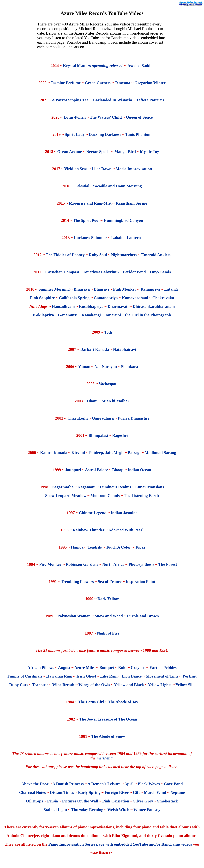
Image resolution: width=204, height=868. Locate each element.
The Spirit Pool (86, 220)
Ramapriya (150, 289)
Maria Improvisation (134, 169)
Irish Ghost (86, 676)
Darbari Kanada (95, 349)
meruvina (105, 758)
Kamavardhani (135, 298)
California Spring (74, 298)
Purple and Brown (143, 616)
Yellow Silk (185, 685)
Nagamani (87, 487)
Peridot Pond (134, 272)
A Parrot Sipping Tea (70, 100)
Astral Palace (96, 470)
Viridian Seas (76, 169)
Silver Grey (143, 801)
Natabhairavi (125, 349)
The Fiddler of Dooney (65, 255)
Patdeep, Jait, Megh (106, 453)
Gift (136, 792)
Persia (53, 801)
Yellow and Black (129, 685)
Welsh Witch (118, 810)
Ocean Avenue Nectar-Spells (83, 152)
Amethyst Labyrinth (101, 272)
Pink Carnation (116, 801)
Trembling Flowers (77, 582)
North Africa (113, 564)
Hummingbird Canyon (123, 220)
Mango (120, 152)
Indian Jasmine (124, 513)
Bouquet (107, 668)
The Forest (168, 564)
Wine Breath (63, 685)
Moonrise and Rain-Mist (90, 203)
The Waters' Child (106, 117)
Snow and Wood (109, 616)
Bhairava (82, 289)
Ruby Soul (98, 255)
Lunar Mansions (150, 487)
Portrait (190, 676)
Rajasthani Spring (131, 203)
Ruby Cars (19, 685)
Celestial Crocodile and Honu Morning (108, 186)
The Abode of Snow (108, 736)
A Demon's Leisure (104, 784)
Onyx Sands (160, 272)
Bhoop (118, 470)
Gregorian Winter (150, 83)
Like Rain (109, 676)
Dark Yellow (108, 599)
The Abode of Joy (123, 702)
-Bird (131, 152)
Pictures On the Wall (80, 801)
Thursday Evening (87, 810)
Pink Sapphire (42, 298)
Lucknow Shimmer (90, 238)
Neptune (178, 792)
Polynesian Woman (74, 616)
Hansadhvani (63, 306)
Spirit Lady (75, 134)
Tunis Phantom (138, 134)
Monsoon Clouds (105, 496)
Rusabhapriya (91, 306)
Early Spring (89, 792)
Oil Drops (35, 801)
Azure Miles (85, 668)
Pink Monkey (125, 289)
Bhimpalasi (98, 435)
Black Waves (149, 784)
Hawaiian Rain (59, 676)
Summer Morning (54, 289)
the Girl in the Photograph (148, 315)
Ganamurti (68, 315)
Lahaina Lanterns (127, 238)
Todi (108, 332)
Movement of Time (162, 676)
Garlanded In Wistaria (112, 100)
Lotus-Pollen (75, 117)
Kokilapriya (44, 315)
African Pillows (41, 668)
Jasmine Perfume (66, 83)
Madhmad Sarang (160, 453)
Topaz (140, 547)
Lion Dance (132, 676)
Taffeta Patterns (150, 100)
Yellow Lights (160, 685)
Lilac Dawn (102, 169)
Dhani (92, 401)
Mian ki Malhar (116, 401)
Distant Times (62, 792)
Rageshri (120, 435)
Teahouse (40, 685)
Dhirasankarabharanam (154, 306)
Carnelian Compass (62, 272)
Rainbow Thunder (89, 530)
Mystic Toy (149, 152)
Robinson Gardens (82, 564)
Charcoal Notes (32, 792)
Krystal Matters (93, 66)
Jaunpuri (73, 470)
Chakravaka (163, 298)
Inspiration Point (141, 582)
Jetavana (122, 83)
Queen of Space (139, 117)
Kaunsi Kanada (54, 453)
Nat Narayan (106, 367)
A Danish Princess (68, 784)
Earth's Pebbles (163, 668)
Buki (122, 668)
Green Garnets (97, 83)
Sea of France (110, 582)
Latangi (171, 289)
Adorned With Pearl (126, 530)
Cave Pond (173, 784)
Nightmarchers (124, 255)
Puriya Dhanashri (133, 418)
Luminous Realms (115, 487)
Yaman (84, 367)
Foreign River (117, 792)
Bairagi (134, 453)
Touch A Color (118, 547)
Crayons (138, 668)
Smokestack (168, 801)
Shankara (129, 367)
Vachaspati (108, 384)
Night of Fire (108, 633)
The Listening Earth (141, 496)
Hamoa (77, 547)
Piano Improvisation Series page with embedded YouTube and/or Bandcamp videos (120, 844)
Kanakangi (91, 315)
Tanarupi (113, 315)
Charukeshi (78, 418)
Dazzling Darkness (105, 134)
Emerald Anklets (156, 255)
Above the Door (35, 784)
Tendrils (95, 547)
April (129, 784)
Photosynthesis (141, 564)
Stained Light (55, 810)
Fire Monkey (50, 564)
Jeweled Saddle (140, 66)
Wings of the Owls (94, 685)
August (64, 668)
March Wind (155, 792)
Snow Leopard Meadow (66, 496)
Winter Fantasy (147, 810)
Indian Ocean (139, 470)
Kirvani (78, 453)
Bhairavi (101, 289)
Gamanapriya (106, 298)
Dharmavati (118, 306)
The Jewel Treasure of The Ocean (108, 719)
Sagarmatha (63, 487)
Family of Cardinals (25, 676)
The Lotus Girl (91, 702)
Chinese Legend (93, 513)
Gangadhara (103, 418)
